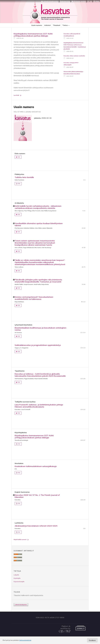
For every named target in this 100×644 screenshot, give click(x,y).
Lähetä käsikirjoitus (50, 1)
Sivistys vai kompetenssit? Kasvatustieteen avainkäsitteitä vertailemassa (34, 298)
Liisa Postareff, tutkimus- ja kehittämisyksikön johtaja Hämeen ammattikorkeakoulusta (39, 406)
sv (91, 1)
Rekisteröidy (65, 1)
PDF (17, 157)
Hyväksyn (92, 640)
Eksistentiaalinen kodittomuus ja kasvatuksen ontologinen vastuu (40, 329)
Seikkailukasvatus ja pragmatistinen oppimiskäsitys (38, 345)
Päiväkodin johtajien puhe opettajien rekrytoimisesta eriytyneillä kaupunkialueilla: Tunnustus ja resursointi (38, 281)
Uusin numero (37, 25)
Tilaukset (57, 25)
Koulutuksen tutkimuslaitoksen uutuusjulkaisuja (36, 466)
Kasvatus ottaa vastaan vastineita (74, 56)
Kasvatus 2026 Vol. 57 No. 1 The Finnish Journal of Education (37, 496)
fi (88, 1)
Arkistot (47, 25)
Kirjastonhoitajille (19, 582)
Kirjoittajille (17, 578)
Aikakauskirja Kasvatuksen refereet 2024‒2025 (36, 526)
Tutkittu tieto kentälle (24, 177)
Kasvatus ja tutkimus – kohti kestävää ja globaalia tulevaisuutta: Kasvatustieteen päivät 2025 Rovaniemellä (40, 375)
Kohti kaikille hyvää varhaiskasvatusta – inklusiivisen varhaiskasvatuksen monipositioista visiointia (38, 207)
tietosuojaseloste (25, 640)
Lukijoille (16, 575)
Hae (96, 1)
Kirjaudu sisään (79, 1)
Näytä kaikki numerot (20, 540)
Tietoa (65, 25)
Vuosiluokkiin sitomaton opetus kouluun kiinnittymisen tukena (39, 224)
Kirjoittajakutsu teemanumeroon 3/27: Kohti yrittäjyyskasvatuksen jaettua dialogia (33, 35)
